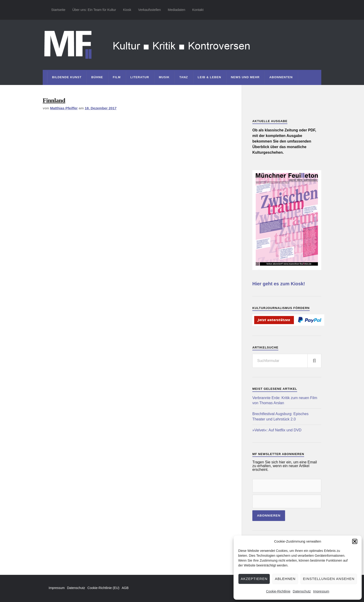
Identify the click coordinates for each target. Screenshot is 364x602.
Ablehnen (285, 579)
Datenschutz (302, 591)
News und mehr (245, 77)
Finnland (54, 100)
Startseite (58, 10)
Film (117, 77)
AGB (125, 588)
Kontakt (198, 10)
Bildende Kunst (67, 77)
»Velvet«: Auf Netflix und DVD (277, 430)
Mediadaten (177, 10)
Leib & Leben (210, 77)
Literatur (140, 77)
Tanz (184, 77)
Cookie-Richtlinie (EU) (104, 588)
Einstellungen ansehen (329, 579)
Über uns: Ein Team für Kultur (94, 10)
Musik (164, 77)
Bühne (97, 77)
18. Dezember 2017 (101, 108)
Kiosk (127, 10)
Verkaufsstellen (149, 10)
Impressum (321, 591)
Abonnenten (281, 77)
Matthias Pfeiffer (64, 108)
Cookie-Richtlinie (278, 591)
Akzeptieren (254, 579)
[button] (355, 541)
